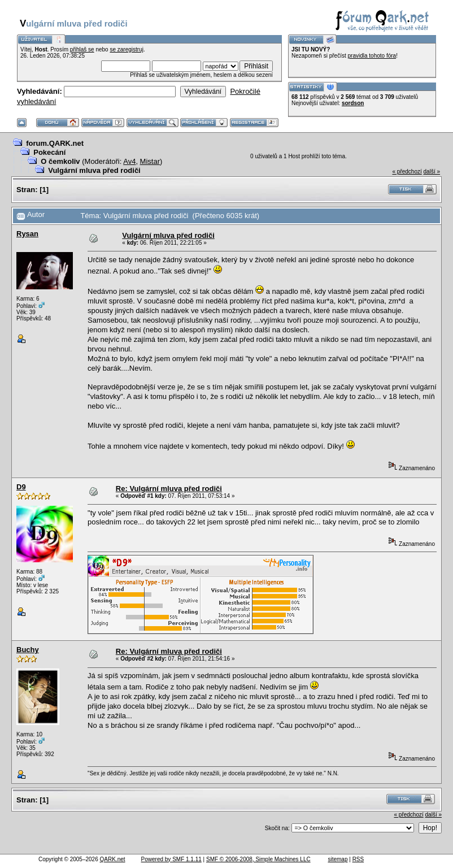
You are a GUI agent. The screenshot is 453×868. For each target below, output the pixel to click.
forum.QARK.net (55, 143)
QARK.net (113, 859)
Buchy (28, 650)
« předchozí (407, 172)
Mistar (150, 161)
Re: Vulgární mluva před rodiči (169, 489)
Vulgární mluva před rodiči (94, 170)
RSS (358, 859)
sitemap (337, 859)
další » (432, 172)
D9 (21, 487)
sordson (353, 103)
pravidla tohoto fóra (372, 56)
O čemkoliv (60, 161)
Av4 (129, 161)
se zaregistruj (126, 49)
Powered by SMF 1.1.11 (171, 859)
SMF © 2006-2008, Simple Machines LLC (258, 859)
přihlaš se (82, 49)
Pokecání (49, 152)
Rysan (27, 234)
